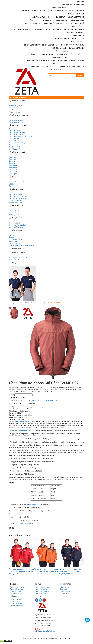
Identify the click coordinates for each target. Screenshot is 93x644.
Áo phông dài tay (14, 112)
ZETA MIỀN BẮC (65, 593)
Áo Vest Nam (13, 157)
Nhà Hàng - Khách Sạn (19, 125)
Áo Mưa (11, 237)
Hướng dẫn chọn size (42, 591)
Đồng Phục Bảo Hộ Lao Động (18, 196)
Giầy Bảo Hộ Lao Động (16, 202)
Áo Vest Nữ (13, 159)
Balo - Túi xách (14, 241)
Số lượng (12, 395)
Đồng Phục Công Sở (19, 152)
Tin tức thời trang (15, 591)
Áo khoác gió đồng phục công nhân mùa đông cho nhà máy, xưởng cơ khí (21, 571)
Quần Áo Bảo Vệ (14, 211)
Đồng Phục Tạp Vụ (15, 139)
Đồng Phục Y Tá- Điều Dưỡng (18, 225)
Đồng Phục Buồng (15, 141)
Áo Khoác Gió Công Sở (16, 120)
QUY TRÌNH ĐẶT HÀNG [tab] (34, 401)
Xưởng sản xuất (65, 591)
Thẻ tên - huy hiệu (15, 244)
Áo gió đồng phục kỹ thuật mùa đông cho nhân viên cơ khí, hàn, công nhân (70, 571)
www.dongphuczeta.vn (28, 523)
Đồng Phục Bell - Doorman (17, 132)
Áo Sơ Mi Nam (13, 165)
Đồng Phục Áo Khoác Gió (20, 115)
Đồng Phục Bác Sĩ (15, 223)
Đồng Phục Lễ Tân (15, 130)
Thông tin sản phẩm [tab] (17, 401)
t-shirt (11, 110)
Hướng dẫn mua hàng (42, 587)
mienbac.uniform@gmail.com (45, 631)
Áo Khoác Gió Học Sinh (16, 122)
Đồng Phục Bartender (16, 135)
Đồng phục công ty (18, 249)
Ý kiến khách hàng (16, 593)
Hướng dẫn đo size (41, 589)
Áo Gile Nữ (12, 163)
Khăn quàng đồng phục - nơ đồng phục (21, 246)
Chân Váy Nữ (13, 174)
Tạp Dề (11, 186)
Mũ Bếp (11, 184)
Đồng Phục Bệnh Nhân (16, 227)
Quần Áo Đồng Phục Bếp (17, 182)
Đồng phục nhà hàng (19, 263)
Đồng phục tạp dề (15, 149)
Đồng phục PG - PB (15, 235)
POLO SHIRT (13, 108)
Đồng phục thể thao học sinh (18, 258)
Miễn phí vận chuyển (16, 604)
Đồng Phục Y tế (17, 218)
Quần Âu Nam (13, 170)
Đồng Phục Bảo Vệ (18, 206)
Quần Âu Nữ (13, 172)
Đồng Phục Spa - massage (17, 143)
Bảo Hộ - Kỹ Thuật (15, 147)
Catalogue (63, 589)
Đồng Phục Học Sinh (19, 253)
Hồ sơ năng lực (65, 587)
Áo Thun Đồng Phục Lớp (17, 106)
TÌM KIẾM (80, 75)
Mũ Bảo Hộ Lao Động (16, 200)
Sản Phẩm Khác (17, 230)
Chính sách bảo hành (17, 606)
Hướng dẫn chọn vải (41, 593)
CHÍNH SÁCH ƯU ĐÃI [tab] (52, 401)
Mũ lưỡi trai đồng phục (16, 239)
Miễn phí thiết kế (15, 601)
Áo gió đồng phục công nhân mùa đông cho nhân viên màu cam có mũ (46, 571)
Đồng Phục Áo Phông (19, 101)
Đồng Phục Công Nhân (16, 194)
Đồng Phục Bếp (14, 145)
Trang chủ (13, 303)
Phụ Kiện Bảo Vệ (14, 213)
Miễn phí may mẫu (16, 599)
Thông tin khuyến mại (17, 589)
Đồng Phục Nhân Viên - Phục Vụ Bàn (21, 137)
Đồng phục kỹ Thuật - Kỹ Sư (18, 198)
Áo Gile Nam (13, 161)
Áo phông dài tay (14, 215)
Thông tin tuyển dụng (17, 587)
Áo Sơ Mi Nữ (13, 168)
